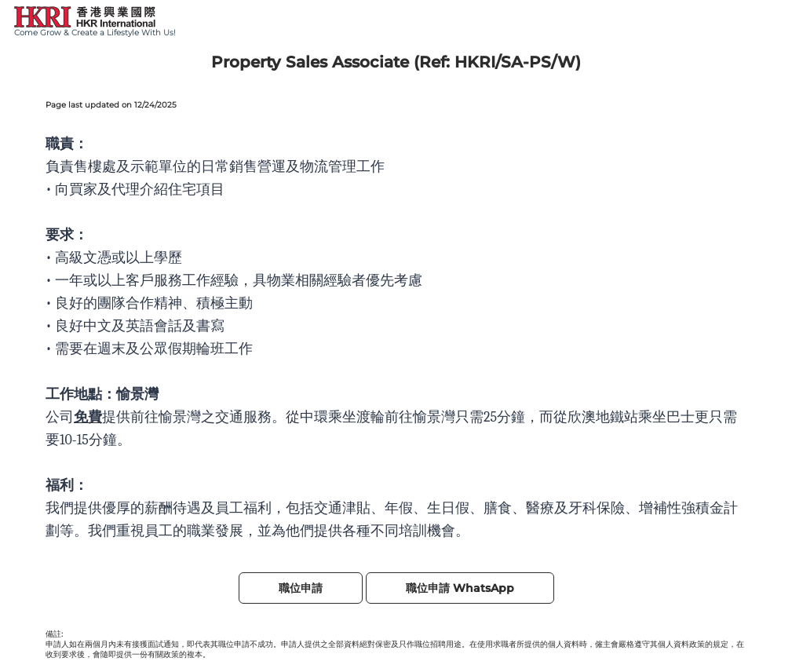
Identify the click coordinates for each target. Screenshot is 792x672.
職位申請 (301, 588)
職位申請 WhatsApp (460, 588)
